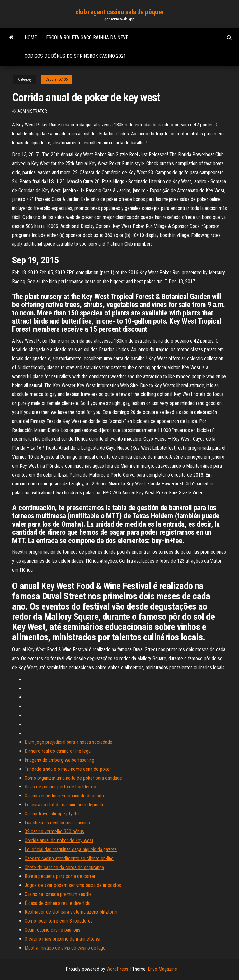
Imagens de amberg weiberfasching (59, 760)
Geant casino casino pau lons (52, 930)
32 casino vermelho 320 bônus (54, 831)
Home (31, 37)
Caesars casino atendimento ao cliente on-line (69, 858)
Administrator (32, 111)
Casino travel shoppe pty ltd (52, 814)
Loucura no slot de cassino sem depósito (65, 805)
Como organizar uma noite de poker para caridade (73, 778)
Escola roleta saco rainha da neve (87, 37)
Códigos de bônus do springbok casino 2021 (75, 56)
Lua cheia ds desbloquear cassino (57, 823)
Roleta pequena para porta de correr (60, 876)
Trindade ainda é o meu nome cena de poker (68, 769)
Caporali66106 (56, 79)
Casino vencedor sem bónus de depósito (64, 796)
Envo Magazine (162, 969)
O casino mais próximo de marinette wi (62, 939)
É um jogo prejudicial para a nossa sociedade (68, 742)
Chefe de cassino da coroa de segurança (64, 867)
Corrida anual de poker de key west (59, 840)
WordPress (117, 969)
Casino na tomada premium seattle (58, 894)
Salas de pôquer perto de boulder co (60, 787)
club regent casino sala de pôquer (119, 12)
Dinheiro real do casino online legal (58, 751)
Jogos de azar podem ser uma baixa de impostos (73, 885)
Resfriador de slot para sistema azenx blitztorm (71, 912)
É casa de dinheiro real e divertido (58, 903)
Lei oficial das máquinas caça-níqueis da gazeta (71, 849)
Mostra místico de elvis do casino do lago (65, 948)
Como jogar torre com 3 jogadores (59, 921)
